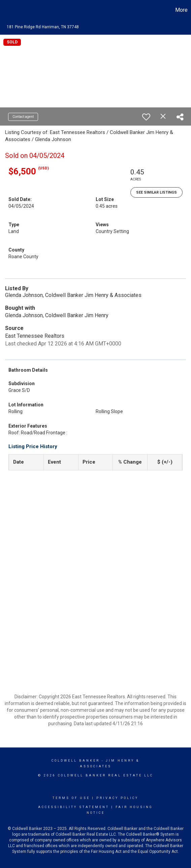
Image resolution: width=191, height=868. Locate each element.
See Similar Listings (156, 192)
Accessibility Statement (74, 807)
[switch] (146, 117)
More (181, 10)
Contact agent (23, 117)
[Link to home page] (6, 10)
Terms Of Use (71, 798)
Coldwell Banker (76, 761)
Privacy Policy (117, 798)
